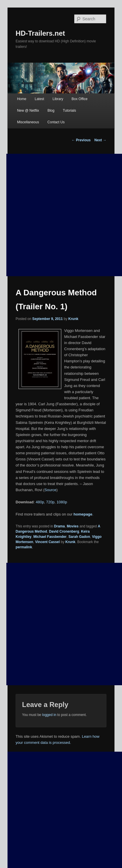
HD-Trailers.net (40, 33)
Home (22, 99)
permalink (24, 547)
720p (50, 502)
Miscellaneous (28, 122)
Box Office (80, 99)
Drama (59, 526)
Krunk (73, 319)
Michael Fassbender (50, 537)
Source (50, 490)
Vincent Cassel (47, 542)
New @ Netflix (28, 111)
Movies (73, 526)
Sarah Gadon (79, 537)
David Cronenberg (64, 531)
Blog (51, 111)
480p (40, 502)
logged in (49, 715)
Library (58, 99)
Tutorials (69, 111)
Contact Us (56, 122)
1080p (62, 502)
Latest (39, 99)
